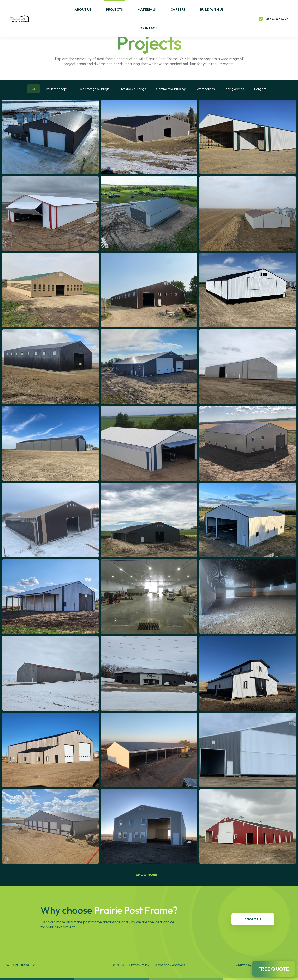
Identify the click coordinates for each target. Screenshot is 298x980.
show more (149, 875)
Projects (114, 9)
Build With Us (212, 9)
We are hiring (18, 965)
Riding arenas (234, 89)
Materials (147, 9)
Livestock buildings (133, 89)
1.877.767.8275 (273, 19)
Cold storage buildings (93, 89)
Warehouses (206, 89)
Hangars (260, 89)
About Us (83, 9)
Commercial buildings (171, 89)
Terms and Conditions (170, 965)
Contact (149, 28)
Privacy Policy (139, 965)
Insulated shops (57, 89)
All (34, 89)
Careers (178, 9)
